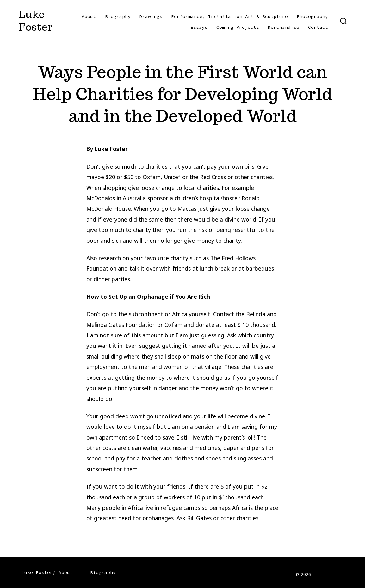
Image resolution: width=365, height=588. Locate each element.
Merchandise (284, 27)
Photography (312, 16)
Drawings (151, 16)
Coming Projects (238, 27)
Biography (118, 16)
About (89, 16)
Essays (199, 27)
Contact (318, 27)
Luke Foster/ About (47, 572)
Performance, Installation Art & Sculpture (229, 16)
